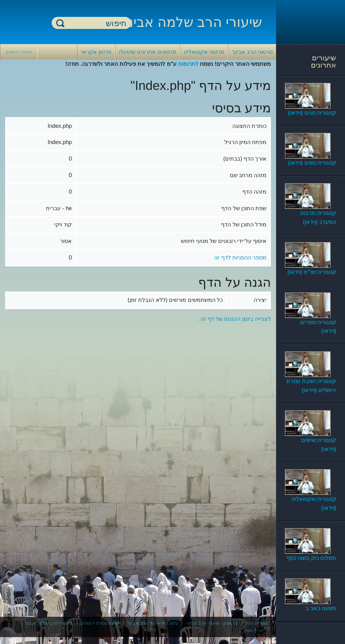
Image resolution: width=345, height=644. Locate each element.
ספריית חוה (257, 623)
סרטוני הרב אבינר (252, 52)
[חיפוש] (95, 23)
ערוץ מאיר (253, 630)
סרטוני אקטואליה (204, 52)
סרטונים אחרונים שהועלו (148, 52)
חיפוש (60, 23)
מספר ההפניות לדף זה (240, 258)
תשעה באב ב (321, 608)
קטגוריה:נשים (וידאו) (312, 163)
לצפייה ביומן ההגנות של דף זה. (235, 319)
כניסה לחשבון (19, 52)
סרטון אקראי (96, 52)
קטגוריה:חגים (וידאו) (312, 113)
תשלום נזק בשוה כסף (311, 558)
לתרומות (188, 64)
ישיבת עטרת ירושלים (100, 623)
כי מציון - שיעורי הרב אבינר (212, 623)
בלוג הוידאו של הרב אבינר (153, 623)
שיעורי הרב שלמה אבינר (191, 22)
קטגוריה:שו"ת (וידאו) (312, 272)
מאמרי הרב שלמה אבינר (49, 623)
